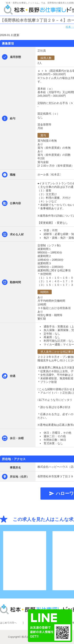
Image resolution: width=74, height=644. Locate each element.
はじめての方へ (8, 623)
